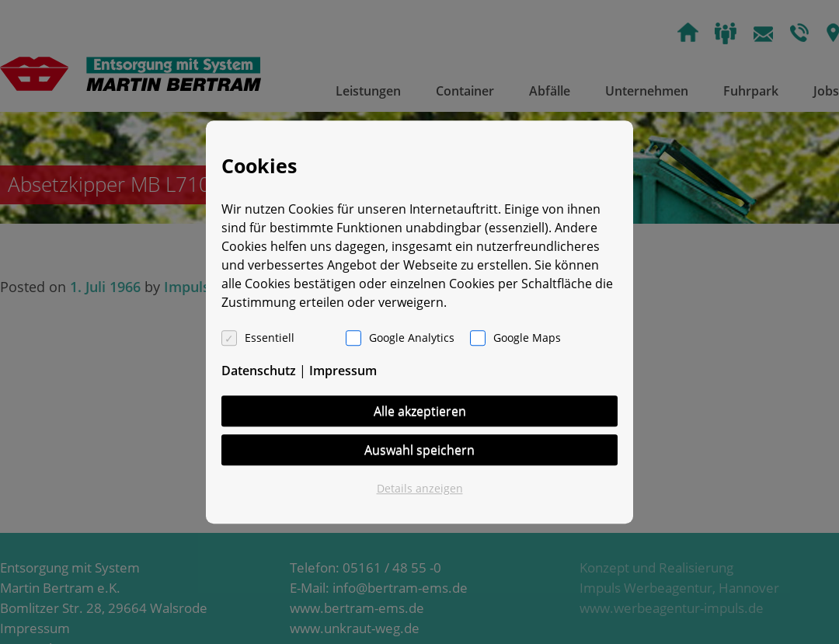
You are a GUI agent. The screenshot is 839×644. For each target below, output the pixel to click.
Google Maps (527, 338)
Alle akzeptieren (420, 411)
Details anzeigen (420, 488)
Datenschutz (259, 371)
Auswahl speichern (419, 450)
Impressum (343, 371)
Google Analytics (412, 338)
